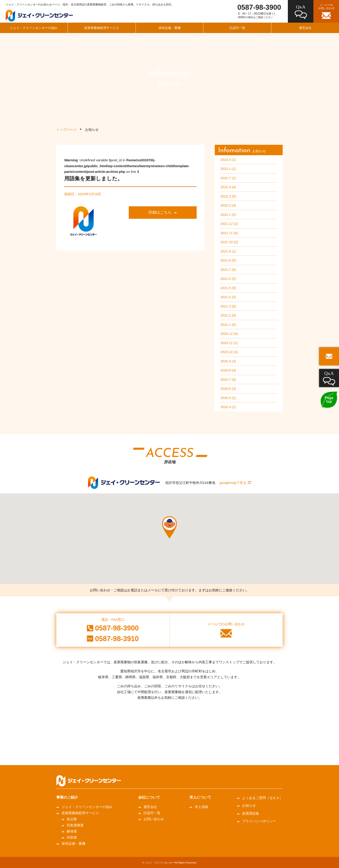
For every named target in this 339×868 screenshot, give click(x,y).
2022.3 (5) (228, 196)
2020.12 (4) (229, 334)
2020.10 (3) (229, 352)
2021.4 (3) (228, 297)
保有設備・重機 (169, 28)
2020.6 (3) (228, 389)
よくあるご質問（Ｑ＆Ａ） (262, 798)
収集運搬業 (75, 825)
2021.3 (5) (228, 306)
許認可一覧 (237, 28)
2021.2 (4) (228, 315)
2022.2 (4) (228, 205)
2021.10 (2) (229, 242)
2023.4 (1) (228, 160)
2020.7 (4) (228, 379)
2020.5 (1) (228, 398)
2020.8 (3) (228, 370)
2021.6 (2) (228, 279)
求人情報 (201, 807)
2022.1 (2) (228, 215)
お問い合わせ (154, 819)
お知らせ (249, 805)
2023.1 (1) (228, 169)
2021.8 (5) (228, 260)
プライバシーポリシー (259, 821)
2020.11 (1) (229, 343)
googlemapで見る (233, 483)
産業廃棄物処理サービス (102, 28)
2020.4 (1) (228, 407)
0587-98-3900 (259, 7)
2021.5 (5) (228, 288)
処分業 (72, 819)
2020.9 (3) (228, 361)
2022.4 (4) (228, 187)
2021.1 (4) (228, 325)
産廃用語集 (251, 813)
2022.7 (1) (228, 178)
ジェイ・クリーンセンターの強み (34, 28)
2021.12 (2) (229, 224)
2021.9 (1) (228, 251)
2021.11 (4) (229, 233)
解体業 (72, 831)
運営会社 (305, 28)
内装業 (72, 837)
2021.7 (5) (228, 270)
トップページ (67, 130)
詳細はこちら (160, 212)
